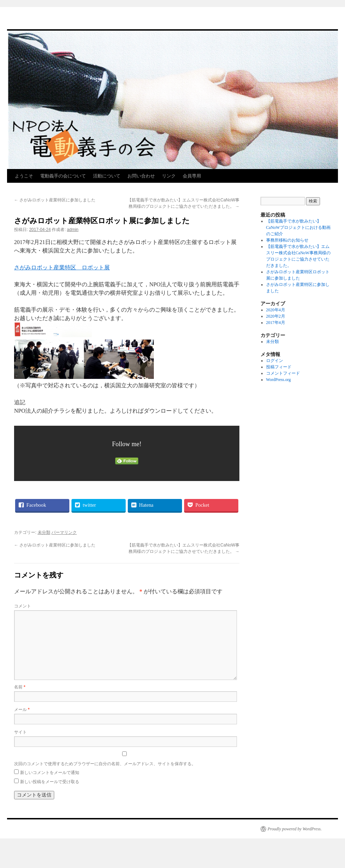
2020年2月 (276, 316)
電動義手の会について (63, 176)
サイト (20, 732)
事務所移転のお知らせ (287, 240)
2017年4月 (276, 323)
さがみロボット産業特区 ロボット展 (62, 267)
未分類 (44, 532)
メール (22, 710)
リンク (169, 176)
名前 (20, 687)
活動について (107, 176)
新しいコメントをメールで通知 (50, 773)
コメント (23, 606)
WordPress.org (278, 380)
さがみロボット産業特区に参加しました (55, 200)
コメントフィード (283, 373)
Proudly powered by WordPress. (295, 829)
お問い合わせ (141, 176)
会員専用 (192, 176)
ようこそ (24, 176)
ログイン (275, 361)
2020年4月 (276, 310)
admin (73, 230)
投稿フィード (279, 367)
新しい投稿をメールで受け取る (50, 782)
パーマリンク (64, 532)
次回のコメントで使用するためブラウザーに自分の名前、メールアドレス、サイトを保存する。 (105, 764)
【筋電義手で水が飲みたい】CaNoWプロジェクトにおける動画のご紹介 (298, 227)
